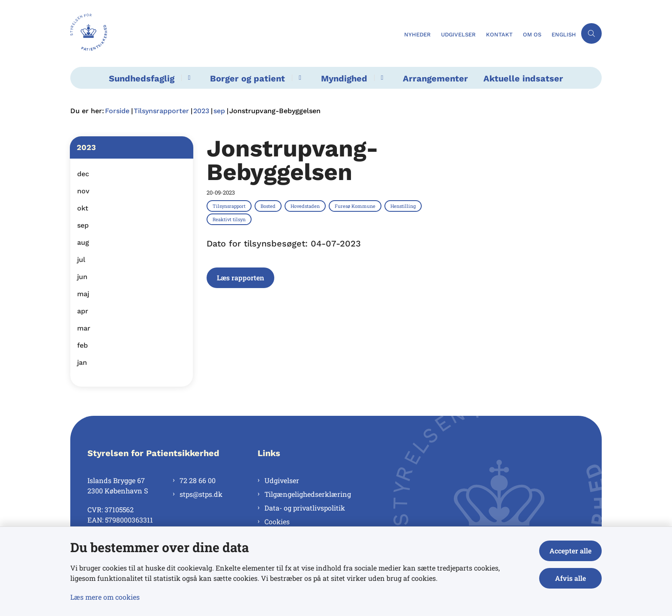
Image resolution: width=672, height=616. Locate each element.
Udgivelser (282, 480)
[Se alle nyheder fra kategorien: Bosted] (269, 206)
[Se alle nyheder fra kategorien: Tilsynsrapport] (230, 206)
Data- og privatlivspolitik (305, 508)
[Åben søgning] (591, 33)
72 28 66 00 (198, 480)
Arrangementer (435, 78)
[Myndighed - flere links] (381, 78)
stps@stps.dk (201, 494)
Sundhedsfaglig (142, 78)
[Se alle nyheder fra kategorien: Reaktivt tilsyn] (230, 219)
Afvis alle (570, 578)
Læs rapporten (240, 278)
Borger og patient (247, 78)
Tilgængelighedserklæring (308, 494)
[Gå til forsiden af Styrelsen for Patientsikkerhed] (235, 33)
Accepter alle (570, 551)
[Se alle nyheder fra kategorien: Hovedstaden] (306, 206)
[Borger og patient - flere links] (298, 78)
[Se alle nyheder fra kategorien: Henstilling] (404, 206)
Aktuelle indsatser (523, 78)
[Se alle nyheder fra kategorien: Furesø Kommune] (356, 206)
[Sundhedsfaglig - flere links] (188, 78)
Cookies (277, 521)
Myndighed (344, 78)
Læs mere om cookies (105, 597)
